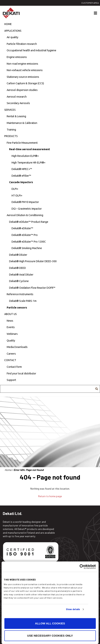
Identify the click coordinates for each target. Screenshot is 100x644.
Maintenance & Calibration (22, 123)
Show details (73, 609)
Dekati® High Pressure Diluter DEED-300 (33, 261)
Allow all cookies (50, 624)
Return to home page (50, 496)
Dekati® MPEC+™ (22, 169)
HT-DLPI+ (17, 196)
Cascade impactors (21, 182)
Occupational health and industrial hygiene (31, 50)
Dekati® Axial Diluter (21, 275)
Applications (13, 31)
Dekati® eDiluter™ (22, 228)
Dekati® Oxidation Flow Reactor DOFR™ (32, 288)
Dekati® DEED (18, 268)
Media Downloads (17, 347)
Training (11, 130)
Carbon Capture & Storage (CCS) (25, 83)
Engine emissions (17, 57)
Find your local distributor (21, 373)
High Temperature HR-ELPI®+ (28, 163)
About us (11, 314)
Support (11, 380)
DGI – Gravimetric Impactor (27, 209)
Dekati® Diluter (18, 255)
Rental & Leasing (16, 116)
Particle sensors (17, 308)
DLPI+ (15, 189)
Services (10, 110)
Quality (11, 341)
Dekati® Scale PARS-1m (23, 301)
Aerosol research (17, 97)
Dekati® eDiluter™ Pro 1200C (29, 242)
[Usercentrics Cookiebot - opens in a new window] (79, 567)
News (10, 321)
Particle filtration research (22, 44)
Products (11, 136)
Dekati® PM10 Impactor (25, 202)
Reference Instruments (20, 294)
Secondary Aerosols (18, 103)
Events (11, 327)
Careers (11, 354)
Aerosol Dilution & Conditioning (25, 215)
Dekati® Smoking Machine (27, 248)
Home (8, 24)
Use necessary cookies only (50, 636)
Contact (10, 360)
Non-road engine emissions (22, 64)
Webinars (12, 334)
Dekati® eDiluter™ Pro (25, 235)
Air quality (12, 37)
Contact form (14, 367)
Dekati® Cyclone (19, 281)
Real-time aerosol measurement (30, 149)
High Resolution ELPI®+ (25, 156)
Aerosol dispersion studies (22, 90)
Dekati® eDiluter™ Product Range (29, 222)
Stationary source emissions (23, 77)
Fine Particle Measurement (22, 143)
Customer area (90, 3)
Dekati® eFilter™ (21, 176)
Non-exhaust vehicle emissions (25, 70)
